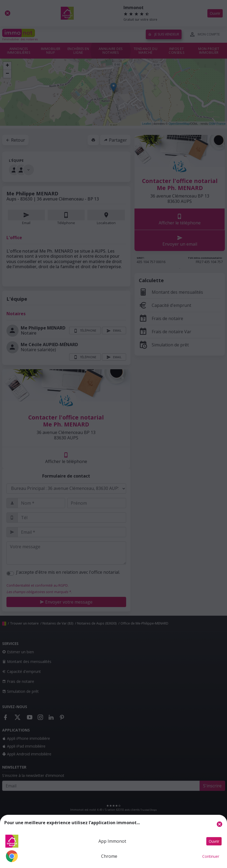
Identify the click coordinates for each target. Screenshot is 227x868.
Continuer (211, 856)
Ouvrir (214, 841)
